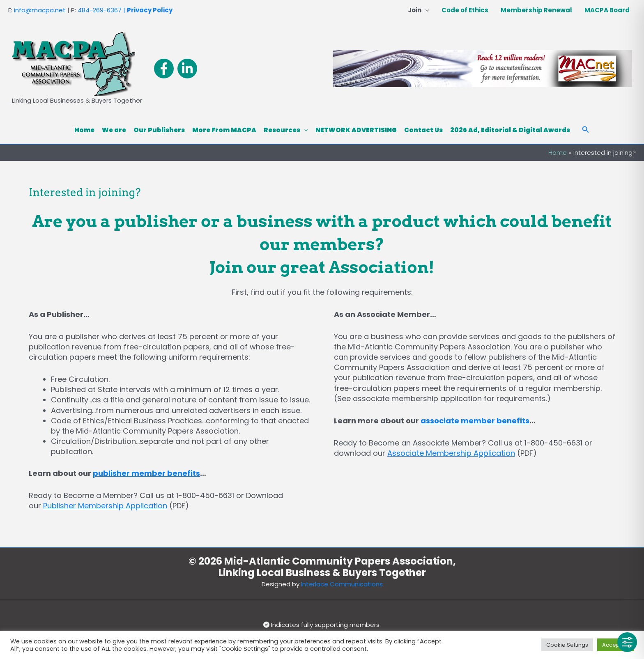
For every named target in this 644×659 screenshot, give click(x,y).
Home (84, 130)
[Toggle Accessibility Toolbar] (627, 642)
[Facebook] (164, 69)
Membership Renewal (536, 10)
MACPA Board (607, 10)
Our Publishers (159, 130)
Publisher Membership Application (105, 506)
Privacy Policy (150, 10)
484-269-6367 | (101, 10)
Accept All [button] (615, 645)
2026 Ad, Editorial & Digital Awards (510, 130)
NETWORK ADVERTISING (356, 130)
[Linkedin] (187, 69)
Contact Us (423, 130)
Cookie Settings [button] (567, 645)
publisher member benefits (146, 473)
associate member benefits (475, 421)
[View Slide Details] (483, 69)
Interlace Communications (342, 584)
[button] (425, 10)
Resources (286, 130)
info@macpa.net (40, 10)
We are (114, 130)
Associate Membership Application (451, 453)
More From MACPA (224, 130)
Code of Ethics (465, 10)
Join (419, 10)
